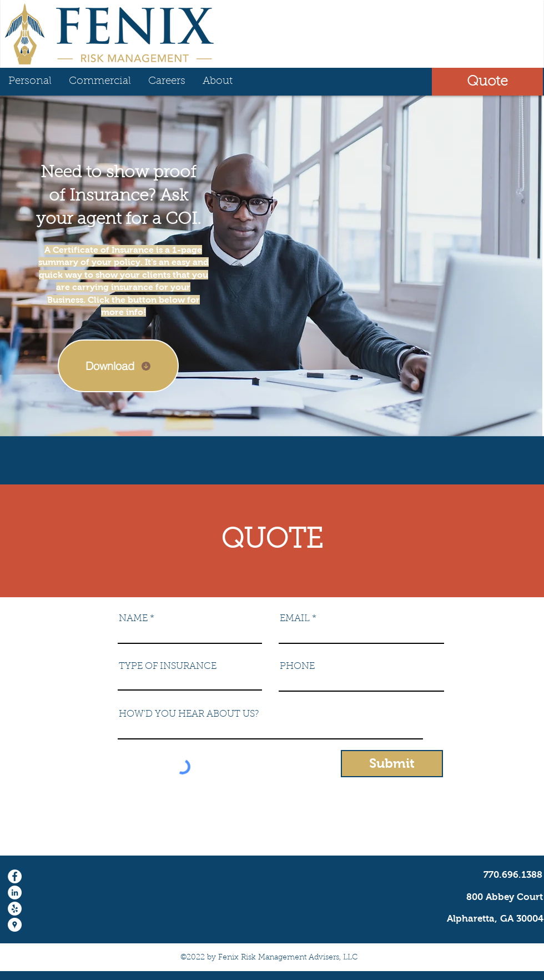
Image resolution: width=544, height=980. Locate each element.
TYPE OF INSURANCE (168, 666)
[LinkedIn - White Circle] (15, 892)
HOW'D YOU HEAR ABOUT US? (189, 714)
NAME (133, 619)
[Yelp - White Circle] (15, 909)
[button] (487, 82)
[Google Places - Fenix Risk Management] (15, 925)
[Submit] (392, 764)
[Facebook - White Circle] (15, 876)
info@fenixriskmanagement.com (470, 834)
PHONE (297, 666)
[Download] (118, 366)
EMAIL (295, 619)
